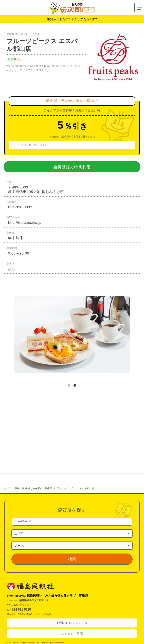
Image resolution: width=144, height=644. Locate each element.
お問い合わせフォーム (72, 623)
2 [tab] (75, 386)
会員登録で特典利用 (78, 167)
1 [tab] (69, 386)
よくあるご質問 (72, 634)
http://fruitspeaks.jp (25, 223)
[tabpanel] (72, 336)
